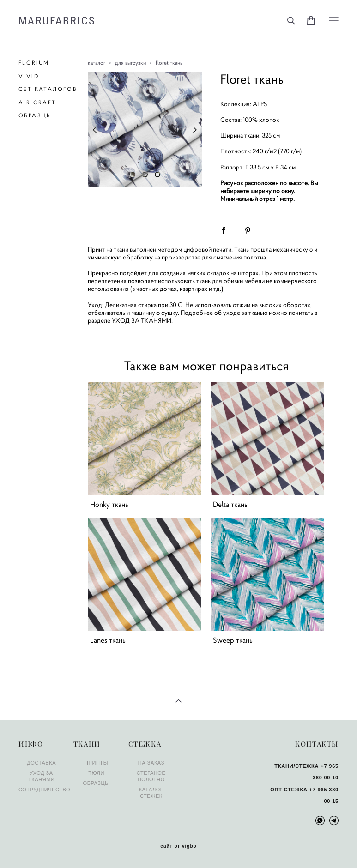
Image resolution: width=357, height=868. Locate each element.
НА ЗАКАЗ (151, 763)
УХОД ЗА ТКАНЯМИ (142, 320)
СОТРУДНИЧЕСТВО (44, 790)
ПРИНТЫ (96, 763)
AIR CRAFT (37, 102)
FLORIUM (34, 63)
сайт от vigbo (178, 846)
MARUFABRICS (57, 21)
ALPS (260, 104)
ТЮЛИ (96, 773)
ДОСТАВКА (41, 763)
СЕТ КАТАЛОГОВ (48, 89)
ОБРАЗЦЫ (35, 115)
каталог (97, 63)
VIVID (29, 76)
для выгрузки (130, 63)
